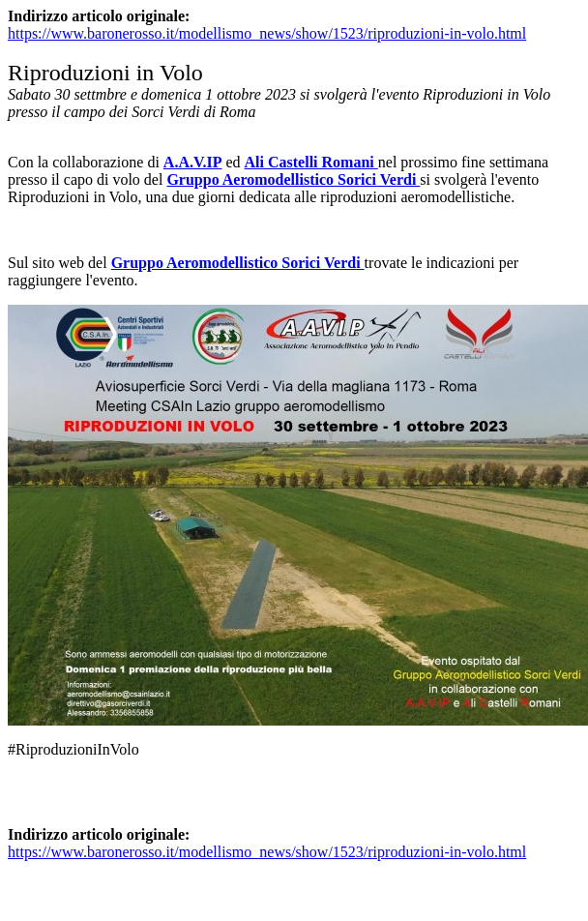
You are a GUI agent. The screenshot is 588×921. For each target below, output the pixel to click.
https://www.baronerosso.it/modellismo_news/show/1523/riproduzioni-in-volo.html (267, 33)
